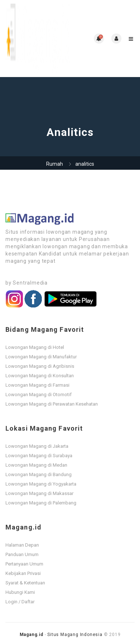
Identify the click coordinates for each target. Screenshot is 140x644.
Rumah (55, 164)
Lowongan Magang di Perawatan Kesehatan (52, 404)
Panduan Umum (22, 554)
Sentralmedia (30, 283)
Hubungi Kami (20, 592)
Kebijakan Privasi (23, 573)
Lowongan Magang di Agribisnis (40, 366)
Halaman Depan (22, 545)
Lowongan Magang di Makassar (39, 493)
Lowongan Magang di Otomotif (39, 395)
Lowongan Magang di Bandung (39, 474)
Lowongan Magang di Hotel (35, 347)
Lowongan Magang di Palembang (41, 503)
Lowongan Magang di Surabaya (39, 456)
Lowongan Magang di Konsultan (40, 376)
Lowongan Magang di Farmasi (37, 385)
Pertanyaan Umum (24, 564)
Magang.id (31, 635)
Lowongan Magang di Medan (36, 465)
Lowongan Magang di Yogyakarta (41, 484)
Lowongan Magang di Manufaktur (41, 357)
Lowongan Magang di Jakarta (37, 446)
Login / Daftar (20, 602)
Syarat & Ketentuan (25, 583)
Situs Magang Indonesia (75, 635)
